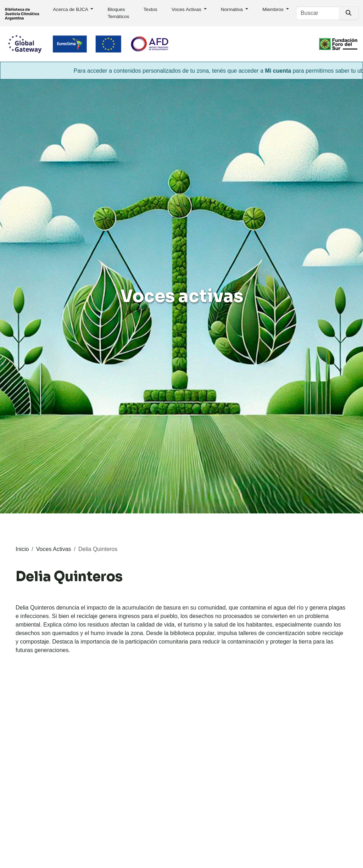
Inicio (22, 549)
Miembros (273, 9)
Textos (150, 9)
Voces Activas (187, 9)
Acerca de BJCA (71, 9)
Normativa (233, 9)
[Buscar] (317, 13)
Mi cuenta (283, 71)
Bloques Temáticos (118, 13)
